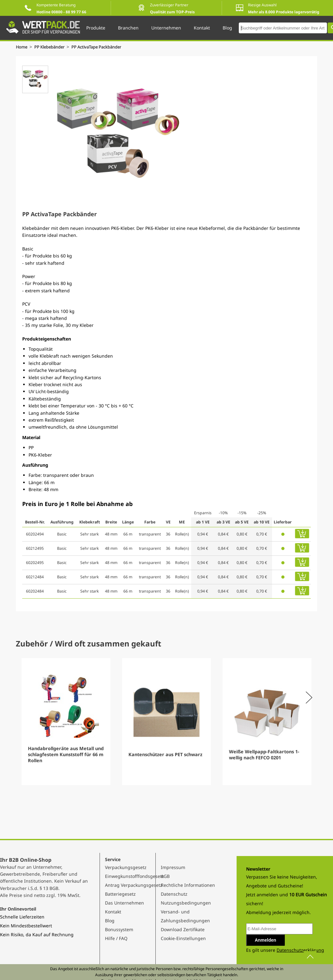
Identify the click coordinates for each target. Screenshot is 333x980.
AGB (165, 876)
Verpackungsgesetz (126, 867)
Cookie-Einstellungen (183, 938)
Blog (110, 921)
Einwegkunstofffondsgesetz (134, 876)
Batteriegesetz (120, 894)
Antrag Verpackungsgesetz (134, 885)
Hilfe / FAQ (116, 938)
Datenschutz (174, 894)
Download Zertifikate (183, 929)
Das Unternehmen (124, 903)
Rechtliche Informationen (188, 885)
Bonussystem (119, 929)
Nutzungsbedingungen (186, 903)
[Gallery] (166, 722)
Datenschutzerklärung (300, 950)
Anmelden (265, 940)
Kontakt (113, 912)
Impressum (173, 867)
